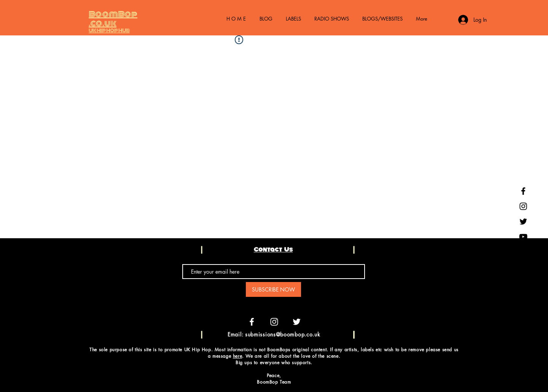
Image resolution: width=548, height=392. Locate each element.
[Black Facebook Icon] (523, 191)
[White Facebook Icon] (252, 322)
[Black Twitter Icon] (523, 221)
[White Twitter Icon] (297, 322)
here (237, 356)
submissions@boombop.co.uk (283, 334)
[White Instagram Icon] (274, 322)
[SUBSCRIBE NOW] (273, 289)
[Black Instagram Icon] (523, 206)
